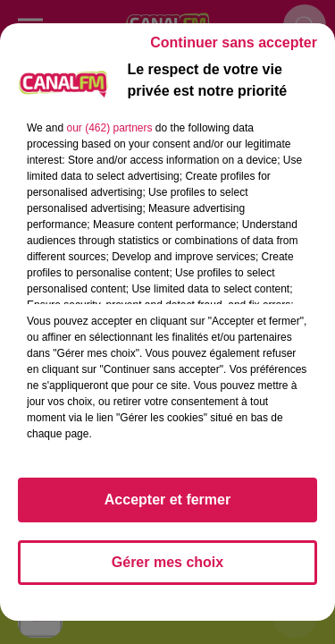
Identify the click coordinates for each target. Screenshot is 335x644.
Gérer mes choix (167, 562)
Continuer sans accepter (234, 42)
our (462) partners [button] (109, 128)
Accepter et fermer (167, 500)
